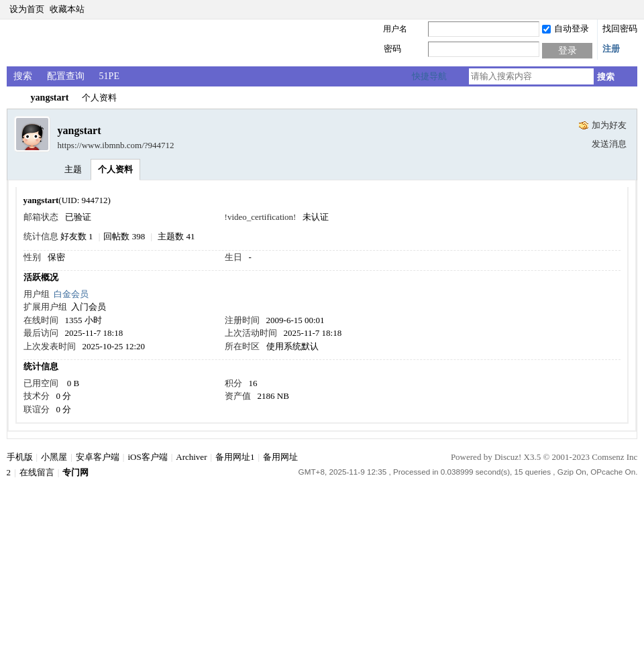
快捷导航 (429, 76)
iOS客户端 (147, 457)
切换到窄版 (630, 9)
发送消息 (609, 144)
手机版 (20, 457)
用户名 (395, 29)
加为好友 (609, 125)
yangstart (50, 98)
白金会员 (71, 294)
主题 (73, 169)
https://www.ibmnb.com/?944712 (116, 145)
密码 (392, 49)
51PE (109, 76)
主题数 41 (176, 236)
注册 (611, 49)
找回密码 (620, 28)
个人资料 (115, 169)
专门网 (12, 98)
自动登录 (566, 28)
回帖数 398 (124, 236)
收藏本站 (67, 9)
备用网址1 (235, 457)
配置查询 (66, 76)
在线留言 (37, 472)
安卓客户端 (98, 457)
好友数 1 (77, 236)
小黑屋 (54, 457)
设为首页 (27, 9)
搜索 (23, 76)
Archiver (191, 457)
